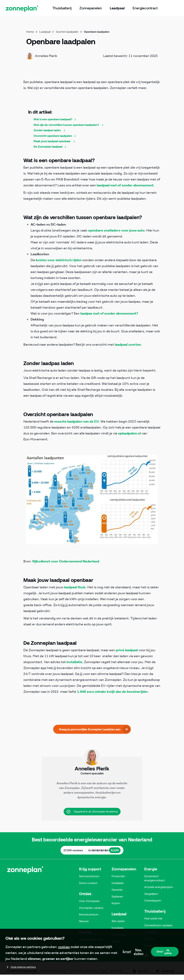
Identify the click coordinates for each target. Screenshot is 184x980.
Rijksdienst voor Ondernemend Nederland (66, 561)
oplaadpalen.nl (129, 433)
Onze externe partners (21, 967)
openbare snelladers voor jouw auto (116, 230)
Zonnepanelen (124, 869)
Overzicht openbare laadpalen (56, 136)
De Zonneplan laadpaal (51, 147)
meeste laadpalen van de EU (77, 421)
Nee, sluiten (133, 952)
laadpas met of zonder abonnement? (109, 313)
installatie (74, 662)
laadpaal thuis (75, 587)
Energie (151, 869)
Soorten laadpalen (67, 32)
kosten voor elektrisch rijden (59, 260)
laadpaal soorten (128, 344)
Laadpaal (45, 32)
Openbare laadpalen (97, 32)
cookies (64, 947)
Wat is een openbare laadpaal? (56, 119)
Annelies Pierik (67, 783)
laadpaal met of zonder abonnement (125, 185)
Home (30, 32)
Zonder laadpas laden (50, 130)
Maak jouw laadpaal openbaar (55, 141)
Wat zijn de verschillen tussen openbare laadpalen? (69, 125)
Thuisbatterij (155, 911)
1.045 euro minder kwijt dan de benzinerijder (112, 692)
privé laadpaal (127, 650)
